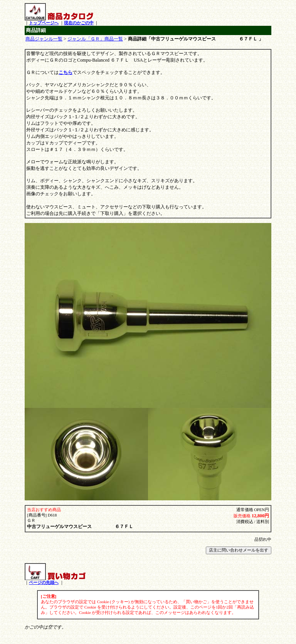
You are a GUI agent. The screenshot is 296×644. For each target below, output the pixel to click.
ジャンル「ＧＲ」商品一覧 (95, 39)
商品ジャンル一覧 (44, 39)
